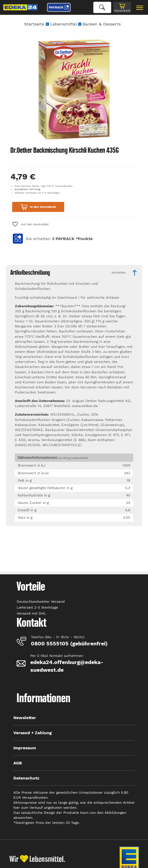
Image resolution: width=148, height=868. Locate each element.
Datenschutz (26, 778)
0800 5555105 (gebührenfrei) (69, 643)
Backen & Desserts (102, 24)
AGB (18, 763)
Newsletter (25, 718)
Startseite (34, 24)
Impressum (25, 748)
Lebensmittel (63, 24)
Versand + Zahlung (33, 733)
